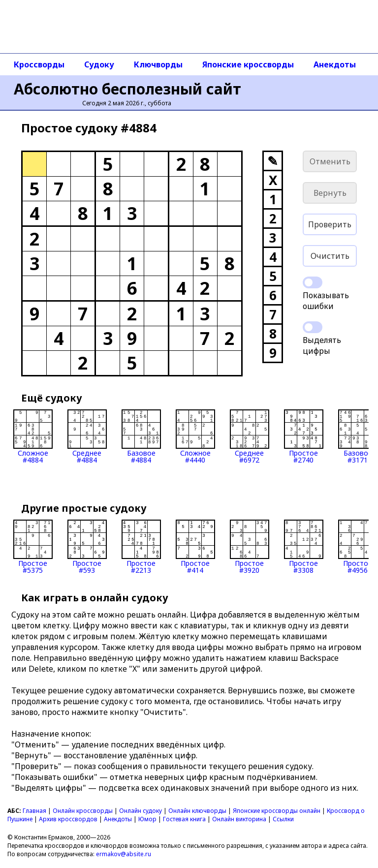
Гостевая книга (184, 819)
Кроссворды (39, 64)
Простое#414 (195, 547)
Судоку (99, 64)
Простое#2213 (141, 547)
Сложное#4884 (33, 436)
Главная (34, 811)
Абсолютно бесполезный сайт (127, 89)
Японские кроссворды (248, 64)
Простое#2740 (304, 436)
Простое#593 (87, 547)
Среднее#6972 (250, 436)
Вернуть (330, 193)
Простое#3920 (250, 547)
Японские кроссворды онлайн (277, 811)
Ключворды (158, 64)
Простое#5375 (33, 547)
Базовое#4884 (141, 436)
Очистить (330, 256)
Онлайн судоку (141, 811)
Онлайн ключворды (197, 811)
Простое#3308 (304, 547)
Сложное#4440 (195, 436)
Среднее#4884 (87, 436)
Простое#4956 (358, 547)
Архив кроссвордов (68, 819)
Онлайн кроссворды (83, 811)
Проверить (330, 224)
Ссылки (283, 819)
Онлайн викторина (239, 819)
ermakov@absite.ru (124, 854)
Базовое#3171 (358, 436)
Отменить (330, 161)
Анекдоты (335, 64)
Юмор (147, 819)
